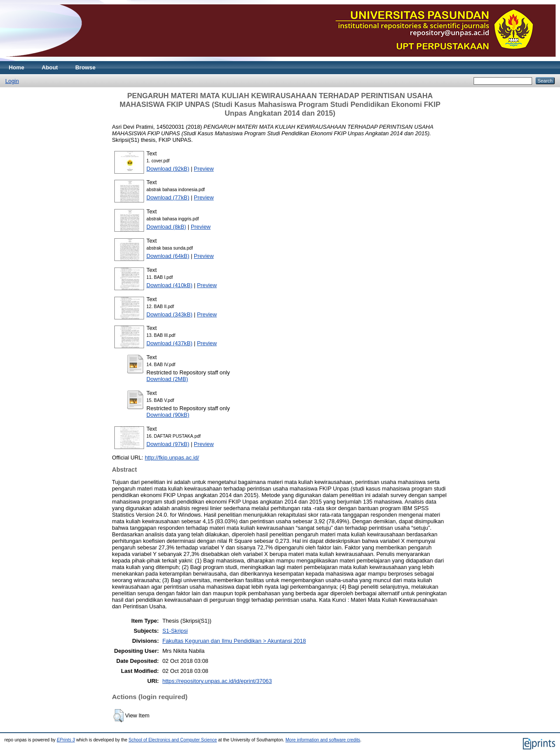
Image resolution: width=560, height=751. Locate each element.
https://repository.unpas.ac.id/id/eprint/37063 (217, 681)
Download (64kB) (168, 256)
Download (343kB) (170, 314)
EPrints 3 (66, 740)
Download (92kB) (168, 169)
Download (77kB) (168, 197)
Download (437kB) (170, 343)
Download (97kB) (168, 444)
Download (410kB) (170, 285)
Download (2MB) (167, 379)
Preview (204, 169)
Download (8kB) (167, 227)
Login (12, 81)
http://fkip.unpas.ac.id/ (172, 458)
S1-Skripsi (175, 631)
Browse (86, 67)
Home (17, 67)
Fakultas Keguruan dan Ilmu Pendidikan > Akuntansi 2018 (234, 641)
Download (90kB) (168, 415)
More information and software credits (323, 740)
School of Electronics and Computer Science (173, 740)
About (50, 67)
